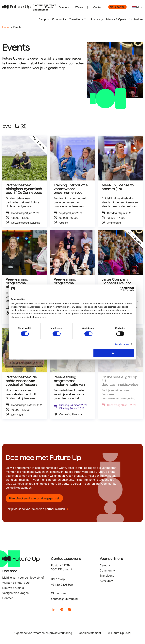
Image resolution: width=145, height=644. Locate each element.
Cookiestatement (90, 633)
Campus (44, 19)
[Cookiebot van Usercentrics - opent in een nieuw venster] (122, 289)
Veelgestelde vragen (16, 593)
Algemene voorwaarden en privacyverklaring (43, 633)
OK (114, 353)
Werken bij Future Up (16, 583)
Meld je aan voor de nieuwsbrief (23, 578)
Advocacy (97, 19)
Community (59, 19)
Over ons (64, 7)
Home (6, 27)
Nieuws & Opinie (116, 19)
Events (49, 7)
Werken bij (81, 7)
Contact (98, 7)
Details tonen (122, 344)
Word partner (117, 7)
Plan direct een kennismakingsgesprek (34, 498)
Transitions (107, 576)
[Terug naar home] (16, 7)
